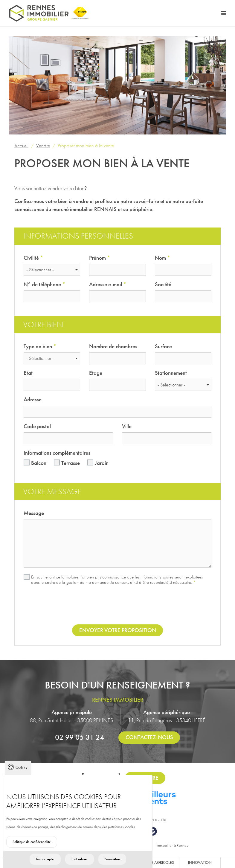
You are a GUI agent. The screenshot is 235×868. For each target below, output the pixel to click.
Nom (162, 258)
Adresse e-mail (108, 284)
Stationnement (171, 373)
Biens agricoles (159, 862)
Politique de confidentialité (32, 851)
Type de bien (40, 346)
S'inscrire (145, 778)
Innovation (200, 862)
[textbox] (50, 270)
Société (163, 284)
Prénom (100, 258)
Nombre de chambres (113, 346)
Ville (127, 426)
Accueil (21, 146)
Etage (96, 373)
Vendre (43, 146)
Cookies (21, 777)
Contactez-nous (149, 737)
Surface (163, 346)
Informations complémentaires (57, 453)
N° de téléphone (44, 284)
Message (34, 513)
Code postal (37, 426)
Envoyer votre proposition (118, 630)
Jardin (102, 463)
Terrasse (71, 463)
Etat (28, 373)
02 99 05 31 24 (80, 737)
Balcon (39, 463)
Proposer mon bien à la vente (86, 146)
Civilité (33, 258)
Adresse (33, 399)
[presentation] (117, 606)
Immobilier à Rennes (172, 845)
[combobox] (52, 270)
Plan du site (156, 819)
